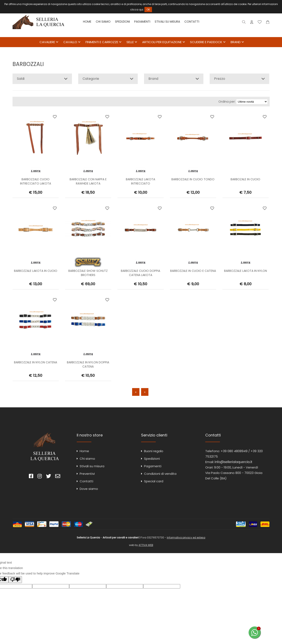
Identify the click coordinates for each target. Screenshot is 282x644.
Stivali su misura (167, 22)
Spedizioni (122, 22)
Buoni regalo (154, 451)
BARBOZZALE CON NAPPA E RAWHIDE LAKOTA (88, 182)
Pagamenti (142, 22)
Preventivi (87, 474)
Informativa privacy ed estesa (186, 538)
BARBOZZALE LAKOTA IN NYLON (246, 271)
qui (141, 10)
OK (148, 10)
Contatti (192, 22)
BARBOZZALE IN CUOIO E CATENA (193, 271)
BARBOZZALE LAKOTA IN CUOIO (36, 271)
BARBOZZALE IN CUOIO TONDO (193, 179)
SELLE (130, 42)
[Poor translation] (15, 580)
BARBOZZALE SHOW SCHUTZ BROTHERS (88, 273)
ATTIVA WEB (146, 545)
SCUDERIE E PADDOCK (206, 42)
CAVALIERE (47, 42)
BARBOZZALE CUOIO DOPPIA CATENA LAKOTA (140, 273)
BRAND (236, 42)
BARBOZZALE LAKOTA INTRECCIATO (140, 182)
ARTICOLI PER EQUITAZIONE (162, 42)
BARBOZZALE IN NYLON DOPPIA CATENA (88, 365)
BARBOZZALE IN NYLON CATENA (36, 363)
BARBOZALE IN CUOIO (245, 179)
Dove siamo (89, 489)
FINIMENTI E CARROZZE (102, 42)
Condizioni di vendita (160, 474)
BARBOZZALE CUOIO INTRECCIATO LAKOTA (36, 182)
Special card (154, 481)
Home (87, 22)
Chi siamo (103, 22)
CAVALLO (70, 42)
